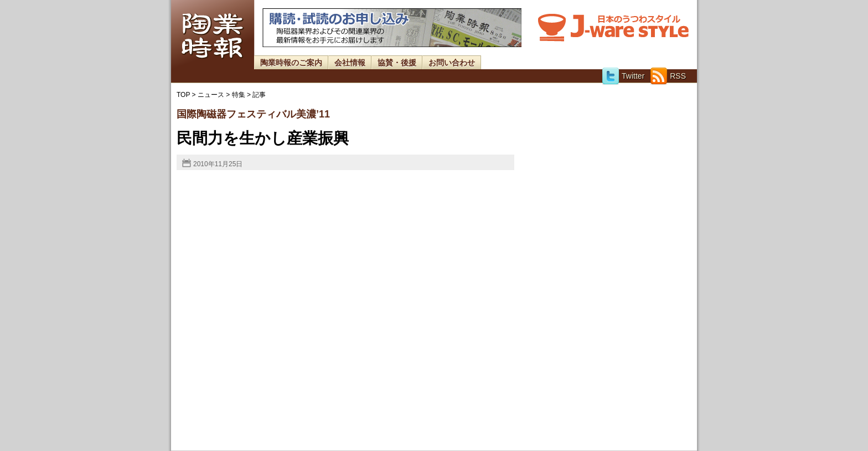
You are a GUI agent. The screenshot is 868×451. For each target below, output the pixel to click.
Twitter (623, 76)
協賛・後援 (397, 63)
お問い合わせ (452, 63)
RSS (668, 76)
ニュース (211, 95)
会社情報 (350, 63)
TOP (183, 95)
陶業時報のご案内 (291, 63)
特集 (239, 95)
